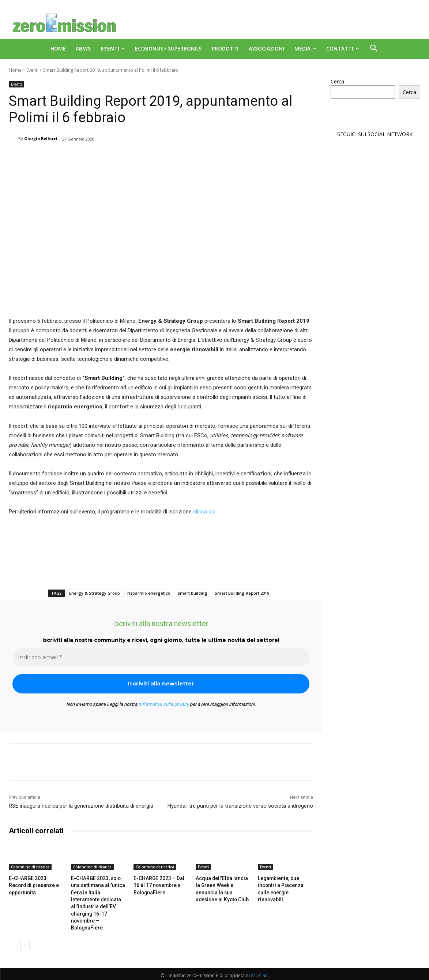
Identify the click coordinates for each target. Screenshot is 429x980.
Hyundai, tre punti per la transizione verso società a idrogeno (240, 806)
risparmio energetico (149, 593)
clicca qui (204, 512)
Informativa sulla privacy (163, 704)
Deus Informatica (401, 973)
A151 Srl (259, 966)
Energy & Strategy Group (95, 593)
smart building (193, 593)
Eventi (32, 70)
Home (15, 70)
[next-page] (25, 936)
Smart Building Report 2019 (242, 593)
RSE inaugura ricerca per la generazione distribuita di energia (81, 806)
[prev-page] (13, 936)
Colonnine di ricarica (30, 867)
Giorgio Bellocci (41, 139)
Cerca (337, 81)
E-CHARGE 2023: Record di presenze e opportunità (35, 885)
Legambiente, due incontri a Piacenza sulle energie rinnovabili (285, 885)
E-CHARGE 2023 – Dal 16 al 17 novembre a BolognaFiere (160, 885)
